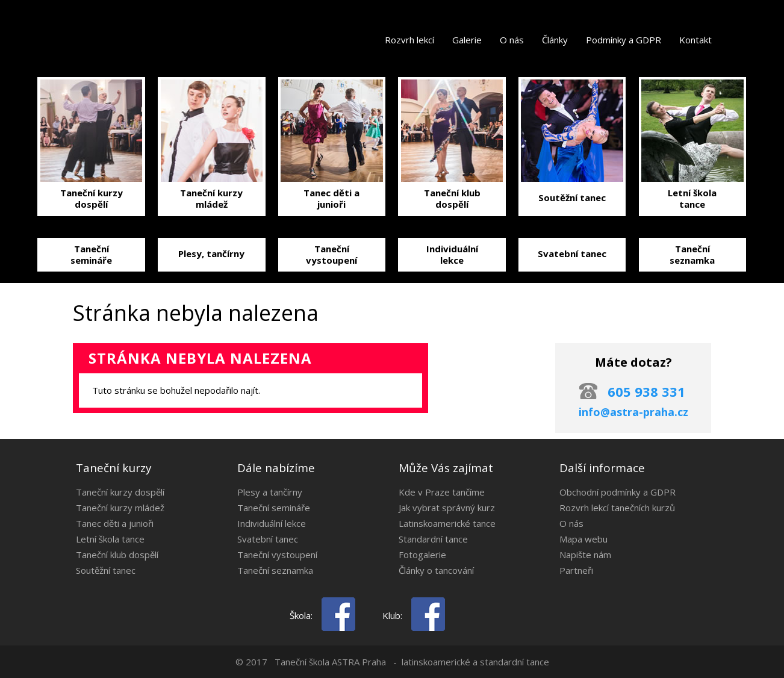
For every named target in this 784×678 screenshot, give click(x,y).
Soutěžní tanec (106, 570)
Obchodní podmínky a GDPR (618, 492)
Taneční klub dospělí (117, 555)
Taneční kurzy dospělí (120, 492)
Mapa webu (583, 539)
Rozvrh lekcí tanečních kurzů (617, 508)
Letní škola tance (110, 539)
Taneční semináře (274, 508)
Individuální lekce (272, 523)
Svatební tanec (268, 539)
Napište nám (585, 555)
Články (555, 40)
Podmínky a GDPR (624, 40)
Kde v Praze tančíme (442, 492)
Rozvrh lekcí (409, 40)
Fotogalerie (422, 555)
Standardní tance (433, 539)
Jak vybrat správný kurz (447, 508)
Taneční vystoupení (277, 555)
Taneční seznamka (275, 570)
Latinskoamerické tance (447, 523)
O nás (512, 40)
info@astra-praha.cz (633, 412)
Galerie (467, 40)
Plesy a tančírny (270, 492)
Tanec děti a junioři (115, 523)
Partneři (576, 570)
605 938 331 (646, 391)
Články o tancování (436, 570)
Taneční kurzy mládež (120, 508)
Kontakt (695, 40)
